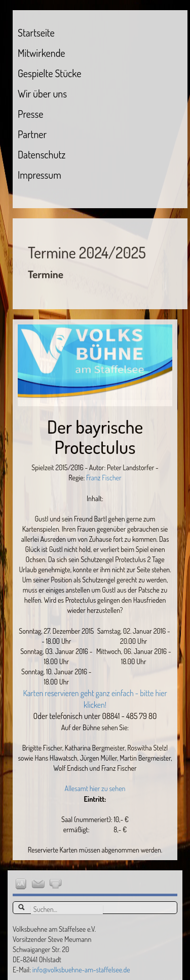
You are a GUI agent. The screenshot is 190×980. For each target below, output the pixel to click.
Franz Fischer (103, 478)
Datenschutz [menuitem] (42, 154)
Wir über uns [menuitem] (42, 93)
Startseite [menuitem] (36, 32)
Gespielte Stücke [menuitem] (49, 73)
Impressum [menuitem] (40, 175)
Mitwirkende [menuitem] (41, 53)
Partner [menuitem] (32, 134)
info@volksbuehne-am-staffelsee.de (81, 970)
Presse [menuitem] (30, 114)
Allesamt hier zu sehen (95, 788)
